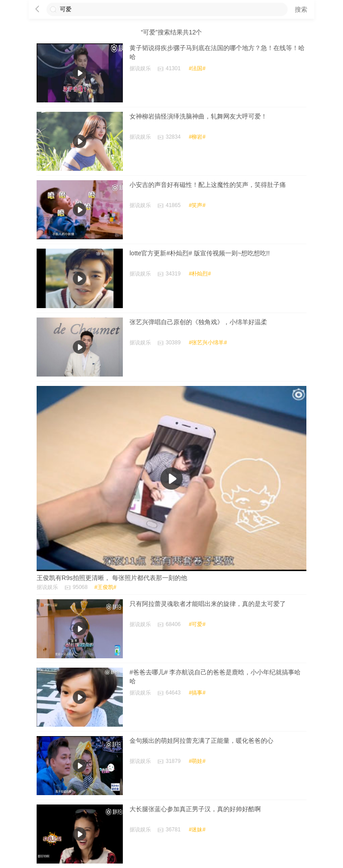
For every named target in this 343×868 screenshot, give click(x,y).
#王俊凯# (105, 587)
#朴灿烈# (200, 274)
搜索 (301, 9)
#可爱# (197, 624)
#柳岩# (197, 137)
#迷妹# (197, 830)
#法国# (197, 68)
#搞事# (197, 693)
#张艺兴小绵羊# (208, 343)
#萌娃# (197, 761)
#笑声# (197, 205)
